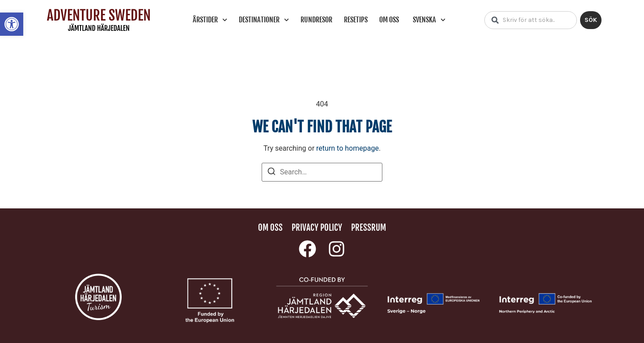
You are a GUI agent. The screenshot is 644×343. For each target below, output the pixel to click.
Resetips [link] (356, 20)
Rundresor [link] (316, 20)
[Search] (271, 173)
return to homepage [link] (347, 148)
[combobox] (531, 20)
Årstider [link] (210, 20)
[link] (12, 24)
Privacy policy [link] (317, 228)
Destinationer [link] (264, 20)
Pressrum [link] (369, 228)
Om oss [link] (389, 20)
